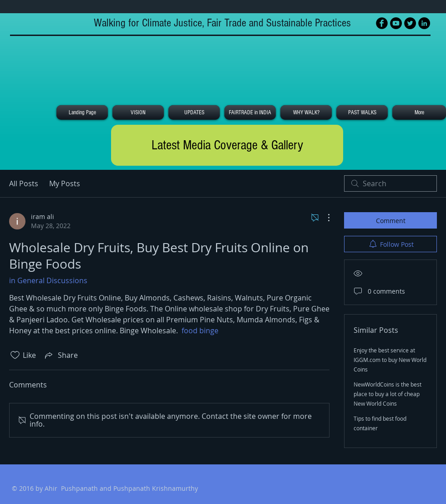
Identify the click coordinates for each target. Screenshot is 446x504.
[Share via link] (61, 355)
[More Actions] (324, 218)
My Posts (65, 183)
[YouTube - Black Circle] (396, 23)
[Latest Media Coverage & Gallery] (227, 145)
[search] (390, 183)
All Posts (24, 183)
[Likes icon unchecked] (15, 355)
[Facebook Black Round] (382, 23)
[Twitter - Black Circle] (410, 23)
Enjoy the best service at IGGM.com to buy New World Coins (390, 360)
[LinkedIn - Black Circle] (424, 23)
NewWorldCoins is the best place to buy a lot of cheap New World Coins (388, 394)
